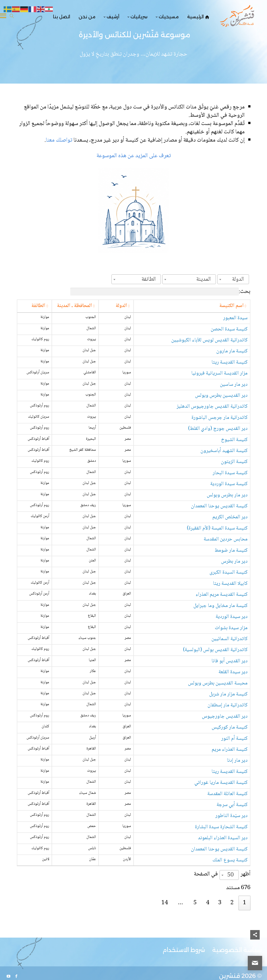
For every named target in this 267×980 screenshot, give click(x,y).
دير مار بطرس (234, 599)
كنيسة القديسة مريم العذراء (222, 636)
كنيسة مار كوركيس (230, 782)
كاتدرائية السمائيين (230, 683)
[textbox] (239, 279)
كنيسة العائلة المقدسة (227, 855)
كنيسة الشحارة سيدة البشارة (221, 898)
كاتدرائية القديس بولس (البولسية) (215, 698)
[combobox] (233, 279)
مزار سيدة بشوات (231, 672)
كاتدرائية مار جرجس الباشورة (220, 432)
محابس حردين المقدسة (226, 577)
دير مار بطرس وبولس (227, 526)
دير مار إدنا (237, 822)
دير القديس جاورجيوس (225, 767)
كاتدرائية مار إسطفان (228, 756)
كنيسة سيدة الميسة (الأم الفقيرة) (217, 566)
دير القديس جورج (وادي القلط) (218, 446)
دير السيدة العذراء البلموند (223, 913)
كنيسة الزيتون (234, 490)
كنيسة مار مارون (232, 359)
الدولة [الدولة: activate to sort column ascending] (76, 306)
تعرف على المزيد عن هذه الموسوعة (134, 156)
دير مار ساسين (234, 395)
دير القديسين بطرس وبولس (221, 407)
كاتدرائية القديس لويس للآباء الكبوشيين (209, 348)
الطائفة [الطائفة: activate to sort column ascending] (27, 306)
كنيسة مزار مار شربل (228, 745)
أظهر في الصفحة (222, 952)
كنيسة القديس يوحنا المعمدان (219, 537)
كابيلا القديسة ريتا (230, 621)
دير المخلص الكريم (230, 552)
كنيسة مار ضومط (231, 588)
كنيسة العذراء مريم (230, 807)
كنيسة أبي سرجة (232, 869)
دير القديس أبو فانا (230, 709)
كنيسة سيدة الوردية (229, 515)
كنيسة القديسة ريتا (230, 370)
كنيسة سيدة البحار (230, 501)
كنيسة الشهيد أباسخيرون (224, 475)
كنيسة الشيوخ (234, 461)
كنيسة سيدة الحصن (229, 337)
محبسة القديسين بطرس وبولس (218, 734)
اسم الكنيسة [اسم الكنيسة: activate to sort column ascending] (231, 306)
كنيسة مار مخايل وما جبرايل (221, 650)
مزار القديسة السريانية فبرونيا (219, 381)
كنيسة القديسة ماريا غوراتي (221, 844)
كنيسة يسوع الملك (230, 938)
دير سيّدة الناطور (231, 884)
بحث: (160, 292)
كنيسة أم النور (234, 793)
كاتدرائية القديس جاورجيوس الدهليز (212, 418)
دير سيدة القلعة (233, 723)
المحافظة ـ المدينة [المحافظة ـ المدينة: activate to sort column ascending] (52, 310)
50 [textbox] (230, 953)
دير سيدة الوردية (232, 661)
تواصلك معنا (60, 140)
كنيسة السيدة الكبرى (229, 610)
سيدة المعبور (235, 326)
